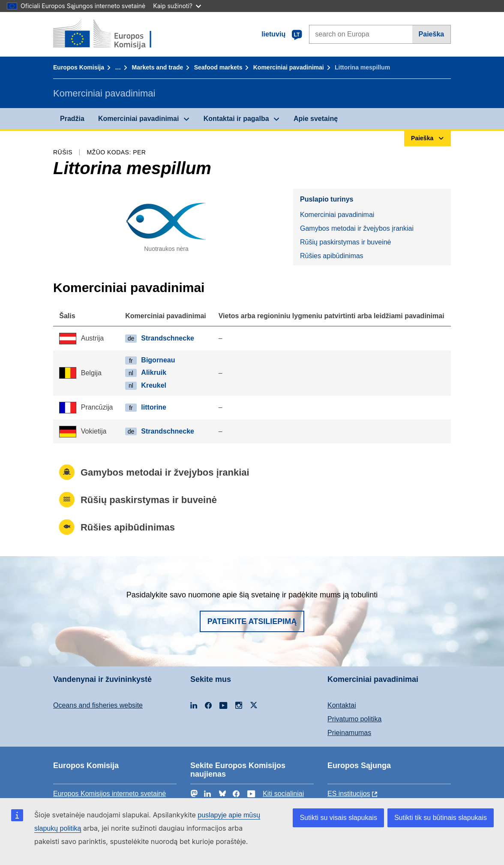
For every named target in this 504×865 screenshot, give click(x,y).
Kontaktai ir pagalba (236, 119)
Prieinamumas (349, 733)
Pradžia (72, 119)
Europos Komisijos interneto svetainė (109, 794)
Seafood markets (218, 67)
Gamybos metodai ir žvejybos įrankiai (357, 228)
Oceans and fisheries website (98, 705)
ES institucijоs (349, 794)
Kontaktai (342, 705)
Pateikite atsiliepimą (252, 621)
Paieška (432, 34)
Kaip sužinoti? (177, 6)
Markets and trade (158, 67)
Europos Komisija (79, 67)
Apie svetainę (316, 119)
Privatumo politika (354, 719)
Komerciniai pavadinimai (289, 67)
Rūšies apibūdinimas (332, 256)
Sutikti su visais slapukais (338, 818)
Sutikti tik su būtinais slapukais (441, 818)
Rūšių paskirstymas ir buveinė (346, 242)
